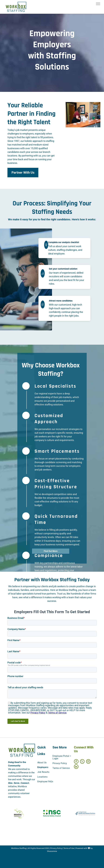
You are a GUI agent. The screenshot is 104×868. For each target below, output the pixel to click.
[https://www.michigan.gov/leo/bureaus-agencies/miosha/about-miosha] (19, 813)
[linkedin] (76, 767)
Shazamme (52, 851)
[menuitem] (47, 763)
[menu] (98, 4)
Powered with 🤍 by (84, 848)
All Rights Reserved (36, 848)
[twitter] (82, 762)
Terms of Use (69, 848)
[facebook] (76, 762)
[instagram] (88, 762)
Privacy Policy (56, 848)
